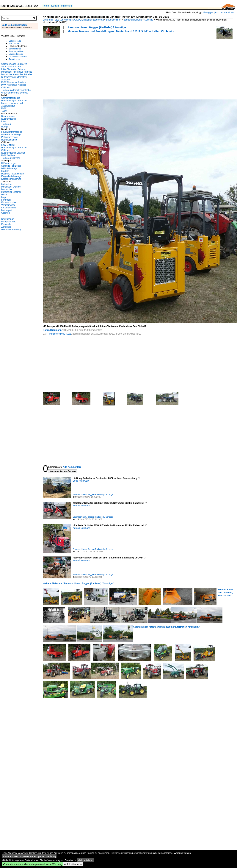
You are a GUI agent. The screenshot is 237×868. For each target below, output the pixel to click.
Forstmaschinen (9, 202)
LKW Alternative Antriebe (14, 69)
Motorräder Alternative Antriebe (17, 72)
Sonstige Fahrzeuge (11, 166)
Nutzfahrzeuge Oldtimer (13, 153)
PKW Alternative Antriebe (14, 82)
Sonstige (149, 20)
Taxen (4, 111)
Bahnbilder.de (15, 41)
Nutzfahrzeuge (9, 119)
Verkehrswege (8, 205)
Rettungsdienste (9, 140)
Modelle (5, 171)
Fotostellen (7, 224)
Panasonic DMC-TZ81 (60, 334)
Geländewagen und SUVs (14, 101)
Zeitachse (6, 227)
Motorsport (7, 210)
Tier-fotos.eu (14, 59)
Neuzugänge (8, 219)
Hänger (5, 127)
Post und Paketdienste (12, 174)
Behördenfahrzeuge (11, 135)
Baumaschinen (114, 20)
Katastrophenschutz (11, 179)
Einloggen (208, 13)
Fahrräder (6, 200)
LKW (4, 121)
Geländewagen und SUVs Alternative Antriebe (14, 65)
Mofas (4, 195)
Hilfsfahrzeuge (8, 163)
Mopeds (5, 197)
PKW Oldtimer (8, 155)
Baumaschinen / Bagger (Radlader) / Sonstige (97, 27)
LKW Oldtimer (8, 145)
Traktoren (6, 124)
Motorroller (7, 189)
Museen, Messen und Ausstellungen (12, 104)
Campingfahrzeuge (11, 98)
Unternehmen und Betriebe (15, 93)
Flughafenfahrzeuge (11, 176)
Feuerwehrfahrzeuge (12, 132)
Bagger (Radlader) (133, 20)
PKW (4, 108)
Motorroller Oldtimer (11, 192)
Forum (46, 6)
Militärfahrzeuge (9, 168)
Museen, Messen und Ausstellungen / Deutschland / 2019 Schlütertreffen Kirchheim (121, 31)
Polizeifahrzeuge (10, 137)
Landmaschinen (9, 208)
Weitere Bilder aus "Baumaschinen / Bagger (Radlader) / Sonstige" (78, 583)
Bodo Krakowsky (81, 481)
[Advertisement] (104, 66)
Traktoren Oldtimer (11, 158)
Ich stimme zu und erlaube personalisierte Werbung (32, 864)
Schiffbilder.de (15, 49)
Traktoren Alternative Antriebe (16, 90)
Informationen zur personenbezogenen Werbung (29, 856)
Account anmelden (224, 13)
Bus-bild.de (14, 43)
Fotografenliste (9, 222)
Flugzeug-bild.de (16, 51)
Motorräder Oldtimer (11, 187)
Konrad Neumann (52, 330)
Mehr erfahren (86, 860)
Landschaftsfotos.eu (18, 57)
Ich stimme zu (73, 864)
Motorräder (7, 184)
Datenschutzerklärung (11, 230)
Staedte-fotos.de (16, 54)
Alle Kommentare (72, 467)
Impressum (66, 6)
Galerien (6, 213)
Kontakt (55, 6)
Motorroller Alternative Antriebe (17, 74)
